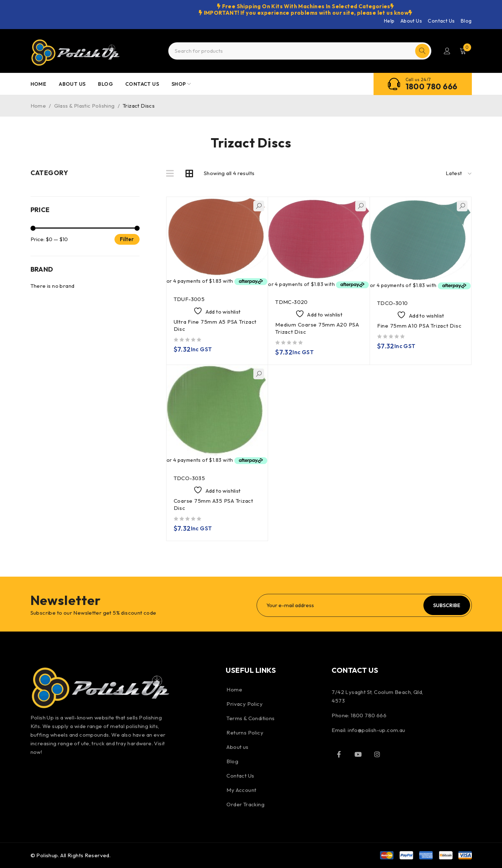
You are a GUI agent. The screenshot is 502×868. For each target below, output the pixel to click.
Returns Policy (245, 733)
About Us (411, 21)
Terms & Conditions (250, 718)
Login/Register (447, 51)
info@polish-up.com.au (376, 730)
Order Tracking (245, 804)
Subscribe (447, 605)
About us (237, 747)
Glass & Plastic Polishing (85, 106)
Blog (466, 21)
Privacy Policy (245, 704)
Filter (127, 239)
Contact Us (441, 21)
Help (389, 21)
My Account (241, 790)
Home (38, 106)
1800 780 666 (431, 86)
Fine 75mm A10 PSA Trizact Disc (419, 326)
